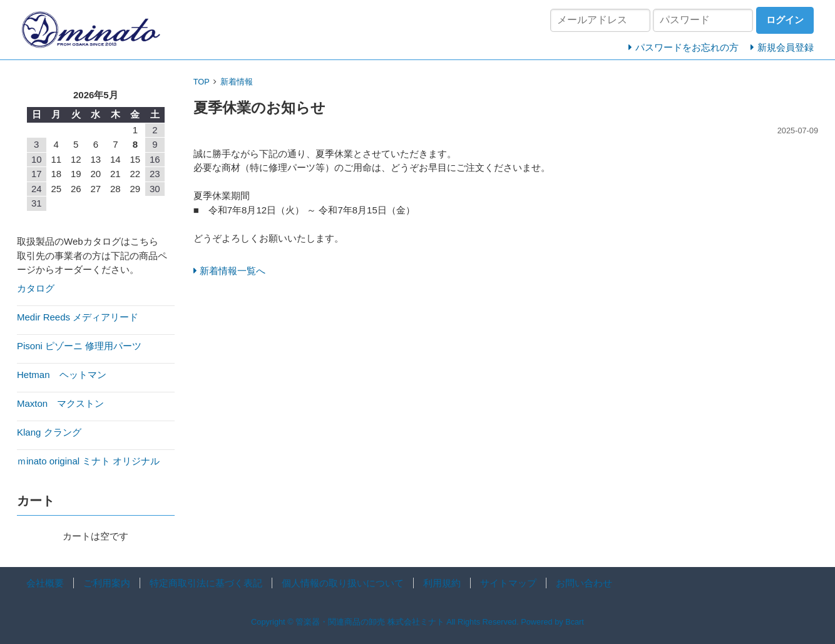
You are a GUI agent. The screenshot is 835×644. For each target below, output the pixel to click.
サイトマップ (508, 583)
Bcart (575, 622)
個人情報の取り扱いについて (343, 583)
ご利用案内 (107, 583)
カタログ (36, 288)
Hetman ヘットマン (62, 375)
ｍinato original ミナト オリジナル (88, 461)
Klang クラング (49, 432)
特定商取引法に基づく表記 (206, 583)
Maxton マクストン (60, 403)
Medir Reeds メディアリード (78, 317)
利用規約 (442, 583)
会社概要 (45, 583)
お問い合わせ (584, 583)
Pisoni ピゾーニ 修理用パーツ (79, 346)
